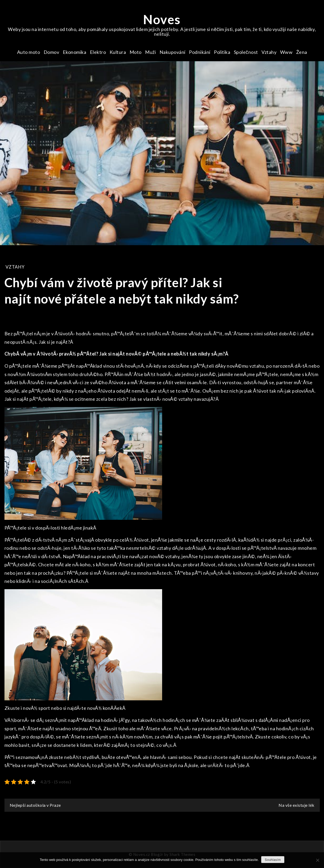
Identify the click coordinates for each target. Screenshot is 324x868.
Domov (52, 52)
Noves (162, 19)
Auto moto (29, 52)
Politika (222, 52)
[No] (317, 860)
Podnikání (200, 52)
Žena (302, 52)
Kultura (118, 52)
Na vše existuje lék (297, 805)
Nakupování (173, 52)
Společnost (246, 52)
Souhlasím (273, 860)
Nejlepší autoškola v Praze (35, 805)
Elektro (98, 52)
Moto (136, 52)
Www (286, 52)
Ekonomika (75, 52)
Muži (150, 52)
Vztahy (269, 52)
